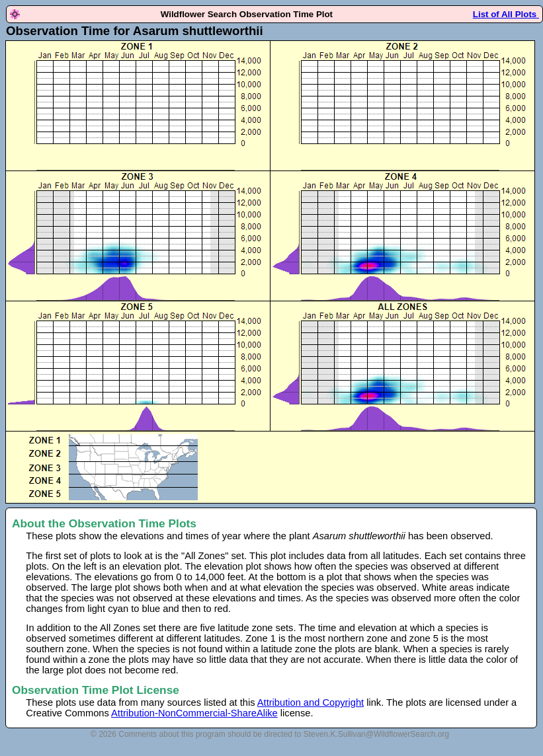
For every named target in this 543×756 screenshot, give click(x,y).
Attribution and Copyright (311, 702)
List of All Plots (506, 14)
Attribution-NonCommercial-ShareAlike (194, 713)
